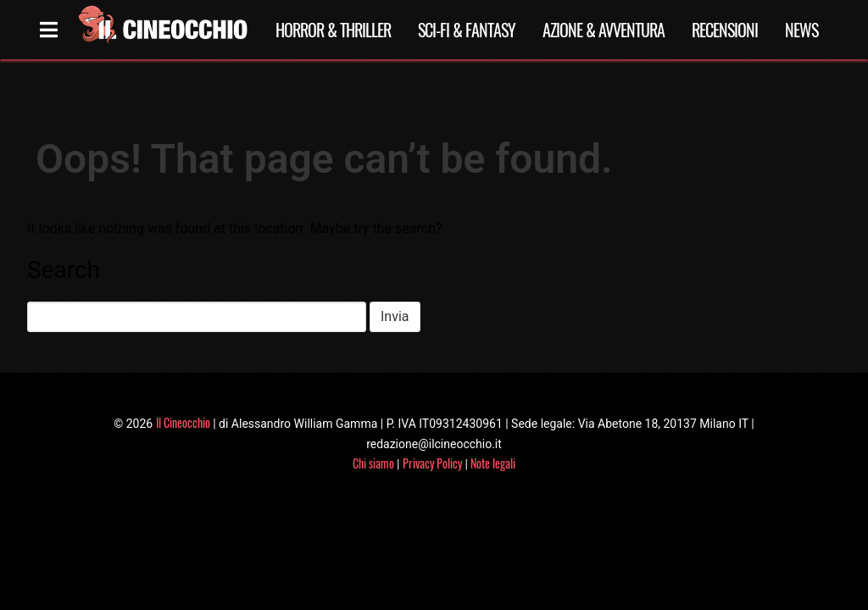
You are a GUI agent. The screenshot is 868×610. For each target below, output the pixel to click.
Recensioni (725, 30)
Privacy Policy (432, 463)
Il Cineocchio (183, 422)
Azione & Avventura (604, 30)
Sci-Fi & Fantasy (467, 30)
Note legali (493, 463)
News (801, 30)
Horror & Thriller (333, 30)
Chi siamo (373, 463)
